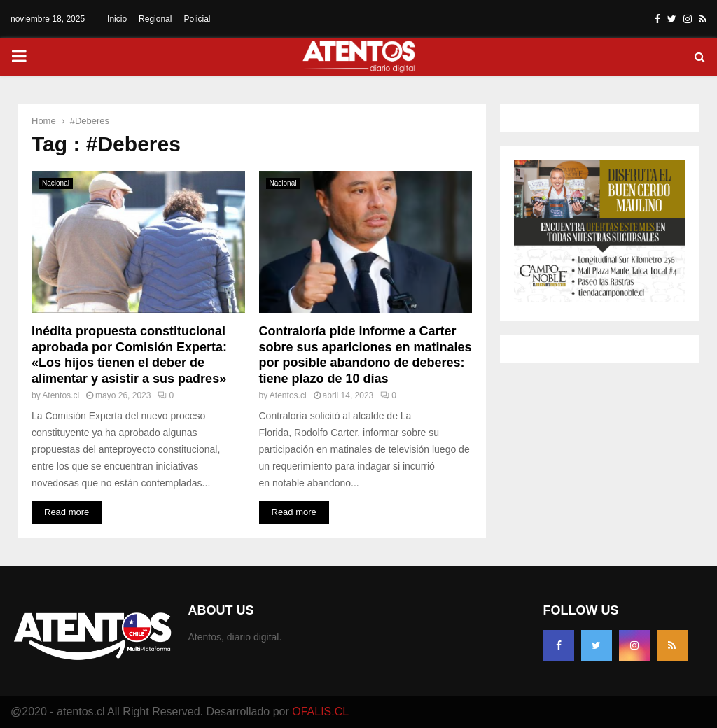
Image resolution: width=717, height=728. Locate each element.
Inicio (117, 19)
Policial (197, 19)
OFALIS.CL (320, 712)
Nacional (56, 183)
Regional (155, 19)
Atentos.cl (61, 395)
